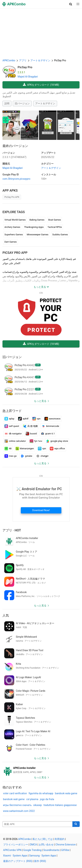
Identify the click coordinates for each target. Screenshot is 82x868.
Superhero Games (14, 235)
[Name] (38, 824)
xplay (9, 419)
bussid (31, 434)
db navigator (13, 434)
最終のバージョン (15, 146)
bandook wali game (14, 799)
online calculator (15, 441)
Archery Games (12, 227)
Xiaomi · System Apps (15, 856)
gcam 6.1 (48, 434)
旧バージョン (22, 103)
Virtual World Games (15, 220)
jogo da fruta (47, 799)
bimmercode (50, 426)
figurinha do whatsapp (41, 793)
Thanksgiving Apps (34, 227)
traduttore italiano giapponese (60, 805)
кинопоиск (53, 419)
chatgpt (42, 456)
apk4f (23, 419)
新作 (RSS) (40, 861)
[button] (71, 4)
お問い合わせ (46, 845)
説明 (7, 103)
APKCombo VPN (12, 850)
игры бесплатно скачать (17, 805)
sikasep (38, 805)
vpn (36, 419)
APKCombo (9, 60)
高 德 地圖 (30, 426)
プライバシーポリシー (16, 845)
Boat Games (55, 220)
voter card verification (15, 793)
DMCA (33, 845)
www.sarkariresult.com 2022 (19, 811)
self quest (12, 426)
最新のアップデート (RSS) (18, 861)
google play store (57, 441)
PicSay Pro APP (15, 253)
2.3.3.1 (14, 157)
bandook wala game (66, 793)
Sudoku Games (60, 235)
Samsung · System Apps (43, 856)
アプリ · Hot (12, 530)
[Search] (76, 824)
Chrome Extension (66, 845)
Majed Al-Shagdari (28, 77)
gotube (26, 456)
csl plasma (32, 799)
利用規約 (60, 839)
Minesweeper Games (38, 235)
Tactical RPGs (55, 227)
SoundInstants (51, 850)
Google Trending (32, 850)
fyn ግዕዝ (36, 441)
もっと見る (40, 401)
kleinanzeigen (25, 449)
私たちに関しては (43, 839)
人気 (6, 615)
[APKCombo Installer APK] (41, 770)
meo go (11, 456)
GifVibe (65, 850)
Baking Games (37, 220)
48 (8, 449)
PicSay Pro (25, 67)
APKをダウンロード (41, 85)
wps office (57, 449)
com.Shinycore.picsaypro (16, 179)
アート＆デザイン (45, 103)
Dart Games (11, 242)
